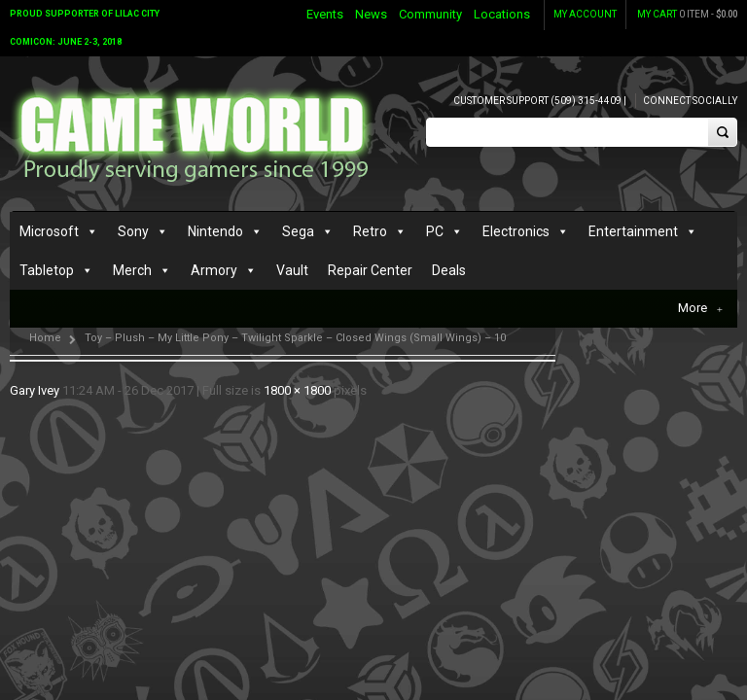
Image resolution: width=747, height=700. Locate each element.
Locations (502, 14)
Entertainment (633, 231)
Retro (370, 231)
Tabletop (47, 270)
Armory (214, 270)
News (371, 14)
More (700, 308)
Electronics (516, 231)
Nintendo (215, 231)
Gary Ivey (35, 390)
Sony (133, 231)
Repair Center (370, 270)
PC (435, 231)
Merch (132, 270)
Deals (449, 270)
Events (325, 14)
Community (430, 14)
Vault (292, 270)
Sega (298, 231)
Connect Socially (690, 101)
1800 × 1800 (297, 390)
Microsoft (49, 231)
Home (45, 338)
